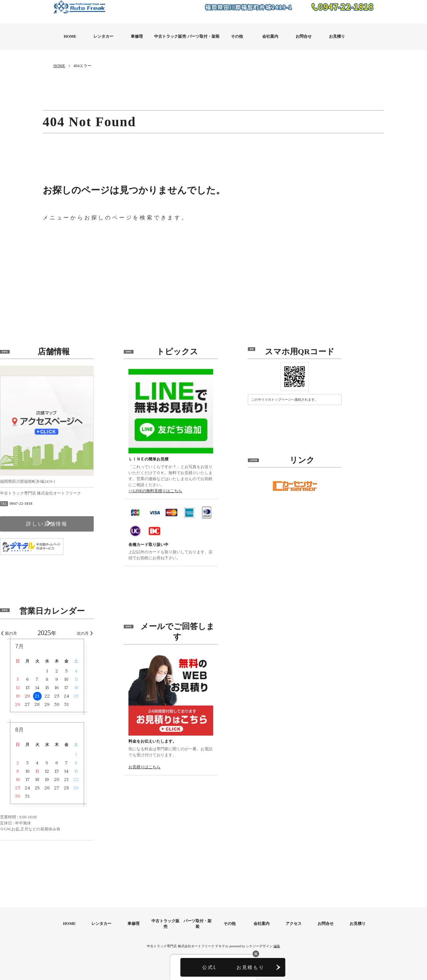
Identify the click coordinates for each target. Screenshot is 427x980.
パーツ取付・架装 (203, 36)
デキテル (222, 929)
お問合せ (304, 36)
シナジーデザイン (259, 929)
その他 (237, 36)
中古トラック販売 (170, 36)
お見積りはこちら (187, 767)
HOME (70, 36)
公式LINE (177, 968)
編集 (277, 929)
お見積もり (250, 968)
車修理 (137, 36)
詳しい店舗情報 (90, 527)
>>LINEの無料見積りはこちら (198, 491)
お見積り (337, 36)
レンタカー (103, 36)
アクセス (294, 907)
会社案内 (270, 36)
